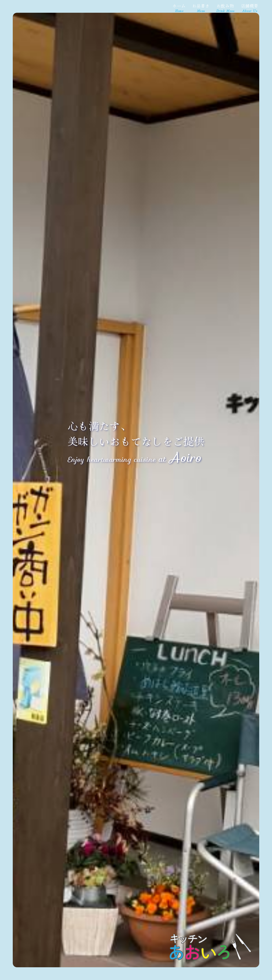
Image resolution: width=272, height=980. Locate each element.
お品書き (201, 7)
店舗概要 (250, 7)
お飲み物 (225, 7)
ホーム (179, 7)
